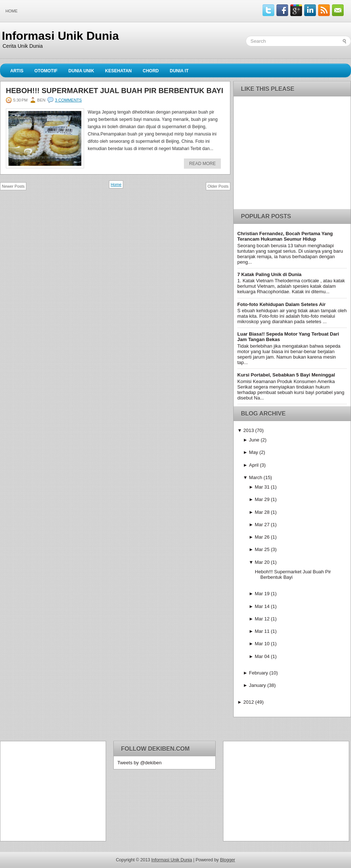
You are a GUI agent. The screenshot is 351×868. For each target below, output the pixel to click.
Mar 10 (262, 644)
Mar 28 (262, 512)
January (257, 685)
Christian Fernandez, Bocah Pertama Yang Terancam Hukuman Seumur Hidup (285, 236)
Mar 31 (262, 487)
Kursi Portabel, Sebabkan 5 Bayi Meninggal (286, 375)
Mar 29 (262, 499)
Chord (151, 71)
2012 (248, 702)
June (254, 440)
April (254, 465)
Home (12, 11)
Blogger (228, 860)
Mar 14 (262, 606)
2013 (248, 430)
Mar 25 (262, 549)
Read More (202, 164)
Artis (17, 71)
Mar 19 (262, 594)
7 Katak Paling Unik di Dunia (269, 274)
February (258, 673)
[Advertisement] (50, 791)
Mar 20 (262, 562)
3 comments (68, 100)
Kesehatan (118, 71)
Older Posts (218, 186)
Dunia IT (179, 71)
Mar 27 (262, 525)
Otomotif (46, 71)
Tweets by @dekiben (139, 763)
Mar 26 (262, 537)
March (256, 477)
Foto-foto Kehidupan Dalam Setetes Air (281, 304)
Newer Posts (13, 186)
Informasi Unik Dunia (60, 36)
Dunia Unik (81, 71)
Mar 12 (262, 619)
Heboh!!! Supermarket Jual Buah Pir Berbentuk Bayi (114, 91)
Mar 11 (262, 631)
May (254, 452)
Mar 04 (262, 656)
